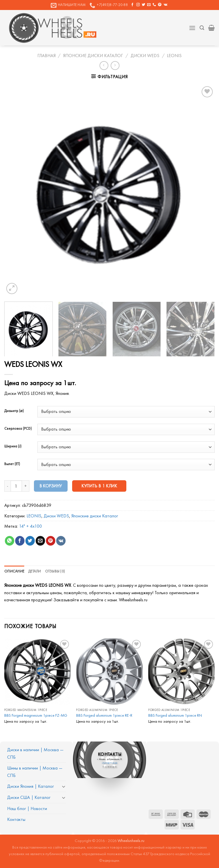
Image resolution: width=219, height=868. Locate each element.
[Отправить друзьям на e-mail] (40, 541)
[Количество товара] (16, 486)
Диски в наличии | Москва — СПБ (35, 753)
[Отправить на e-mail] (149, 5)
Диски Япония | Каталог (31, 786)
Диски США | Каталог (29, 797)
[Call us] (154, 5)
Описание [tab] (14, 571)
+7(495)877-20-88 (110, 763)
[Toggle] (64, 786)
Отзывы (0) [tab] (55, 571)
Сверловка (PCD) (18, 429)
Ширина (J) (13, 446)
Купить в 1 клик (99, 486)
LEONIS (174, 56)
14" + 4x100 (31, 526)
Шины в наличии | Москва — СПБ (35, 772)
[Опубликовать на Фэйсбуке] (20, 541)
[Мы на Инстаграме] (138, 5)
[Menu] (192, 28)
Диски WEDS (145, 56)
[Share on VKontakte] (61, 541)
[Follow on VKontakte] (166, 5)
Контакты (16, 819)
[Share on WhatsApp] (10, 541)
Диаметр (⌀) (14, 411)
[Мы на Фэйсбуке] (132, 5)
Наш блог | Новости (27, 808)
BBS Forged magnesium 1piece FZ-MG (36, 715)
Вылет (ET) (12, 464)
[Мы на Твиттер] (143, 5)
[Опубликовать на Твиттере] (30, 541)
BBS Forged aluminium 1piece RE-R (104, 715)
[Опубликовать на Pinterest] (51, 541)
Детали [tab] (35, 571)
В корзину (51, 486)
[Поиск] (202, 28)
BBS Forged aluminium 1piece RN (175, 715)
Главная (46, 56)
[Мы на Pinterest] (160, 5)
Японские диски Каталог (93, 56)
